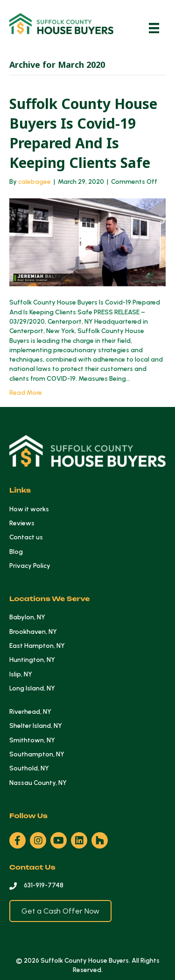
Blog (16, 552)
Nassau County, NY (38, 783)
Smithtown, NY (32, 740)
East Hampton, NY (37, 646)
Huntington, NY (32, 660)
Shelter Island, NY (36, 726)
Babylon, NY (27, 617)
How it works (29, 509)
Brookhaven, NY (33, 632)
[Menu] (154, 28)
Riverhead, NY (30, 712)
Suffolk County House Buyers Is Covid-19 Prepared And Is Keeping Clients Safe (83, 133)
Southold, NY (29, 768)
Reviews (22, 523)
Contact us (26, 537)
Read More (26, 393)
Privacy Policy (30, 566)
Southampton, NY (37, 754)
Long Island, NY (32, 688)
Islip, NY (21, 674)
